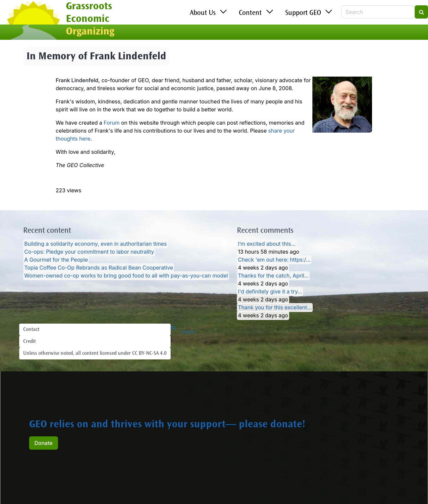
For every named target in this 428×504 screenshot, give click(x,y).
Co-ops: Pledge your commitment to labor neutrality (89, 252)
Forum (112, 123)
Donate (44, 443)
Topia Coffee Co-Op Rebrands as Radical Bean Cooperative (99, 268)
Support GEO (303, 13)
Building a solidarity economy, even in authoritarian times (95, 244)
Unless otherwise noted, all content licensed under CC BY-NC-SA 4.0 (95, 353)
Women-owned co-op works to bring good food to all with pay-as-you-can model (126, 276)
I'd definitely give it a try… (270, 292)
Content (250, 13)
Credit (29, 342)
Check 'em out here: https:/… (274, 260)
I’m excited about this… (267, 244)
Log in (189, 332)
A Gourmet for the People (56, 260)
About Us (203, 13)
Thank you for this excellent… (275, 308)
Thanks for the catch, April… (273, 276)
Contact (31, 330)
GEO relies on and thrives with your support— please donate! (167, 425)
